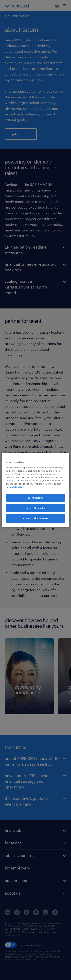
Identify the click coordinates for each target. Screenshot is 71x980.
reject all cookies (36, 508)
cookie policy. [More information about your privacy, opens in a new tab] (17, 487)
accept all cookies (35, 518)
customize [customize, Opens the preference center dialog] (35, 497)
